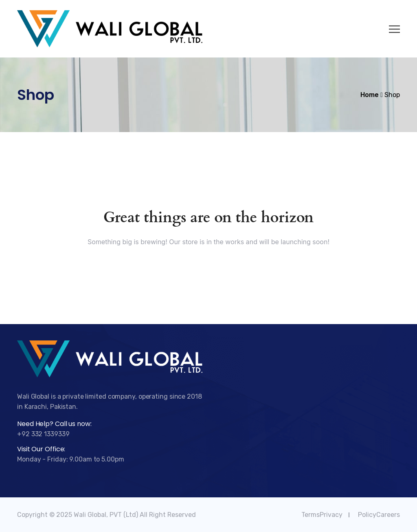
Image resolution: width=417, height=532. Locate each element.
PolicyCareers (379, 515)
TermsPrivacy (322, 515)
